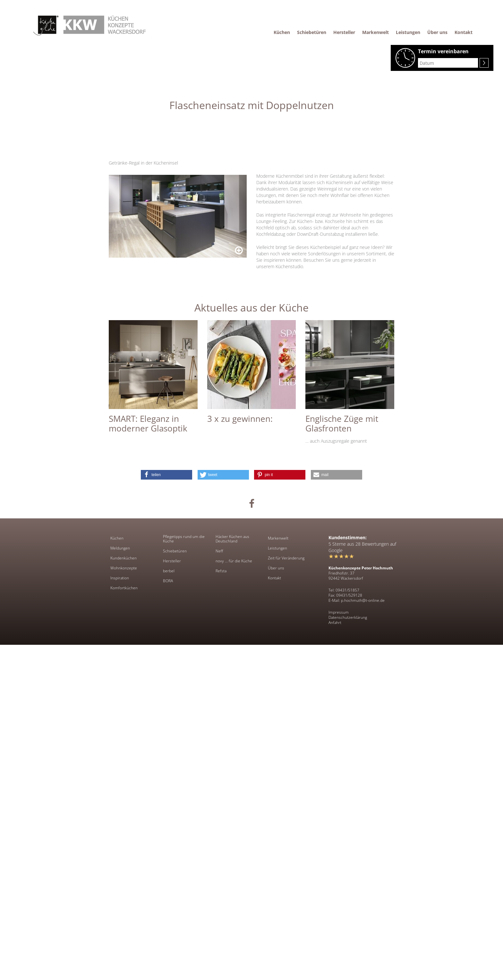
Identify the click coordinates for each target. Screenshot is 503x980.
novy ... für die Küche (234, 896)
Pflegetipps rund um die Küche (184, 874)
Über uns (276, 903)
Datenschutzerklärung (348, 953)
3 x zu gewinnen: (240, 754)
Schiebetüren (175, 886)
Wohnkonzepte (124, 903)
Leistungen (277, 883)
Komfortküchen (124, 923)
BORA (168, 916)
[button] (166, 810)
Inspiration (120, 913)
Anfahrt (335, 958)
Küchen (117, 873)
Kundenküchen (124, 893)
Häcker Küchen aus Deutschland (232, 874)
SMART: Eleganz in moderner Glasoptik (148, 759)
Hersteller (172, 896)
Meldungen (120, 883)
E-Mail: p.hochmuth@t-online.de (357, 936)
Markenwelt (278, 873)
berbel (169, 906)
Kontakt (274, 913)
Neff (219, 886)
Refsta (221, 906)
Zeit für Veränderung (286, 893)
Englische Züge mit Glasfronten (342, 759)
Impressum (339, 947)
